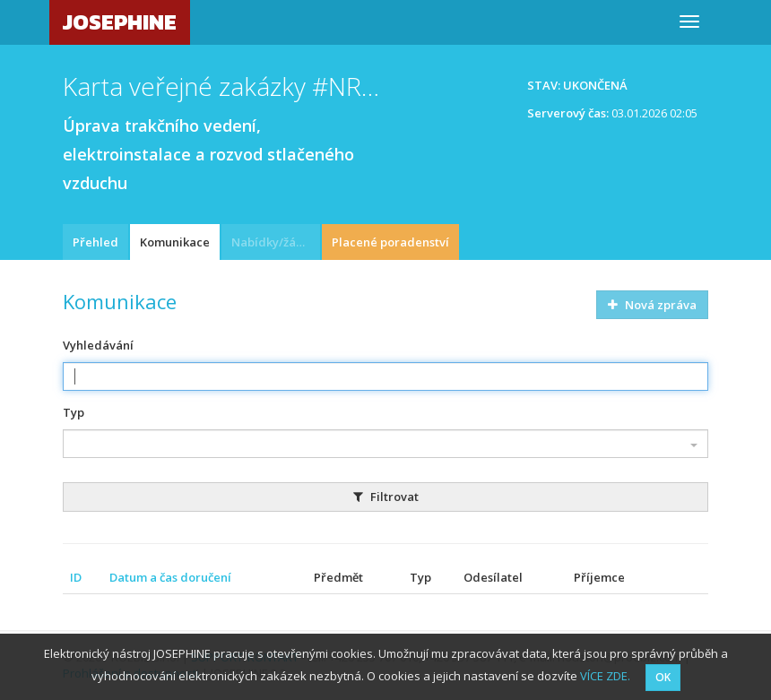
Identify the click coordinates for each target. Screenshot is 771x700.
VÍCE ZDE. (605, 676)
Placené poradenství (390, 242)
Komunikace (175, 242)
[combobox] (385, 444)
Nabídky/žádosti (276, 242)
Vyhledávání (98, 345)
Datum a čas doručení (170, 577)
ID (76, 577)
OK (663, 677)
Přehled (95, 242)
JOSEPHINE (120, 22)
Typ (74, 412)
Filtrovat (386, 497)
